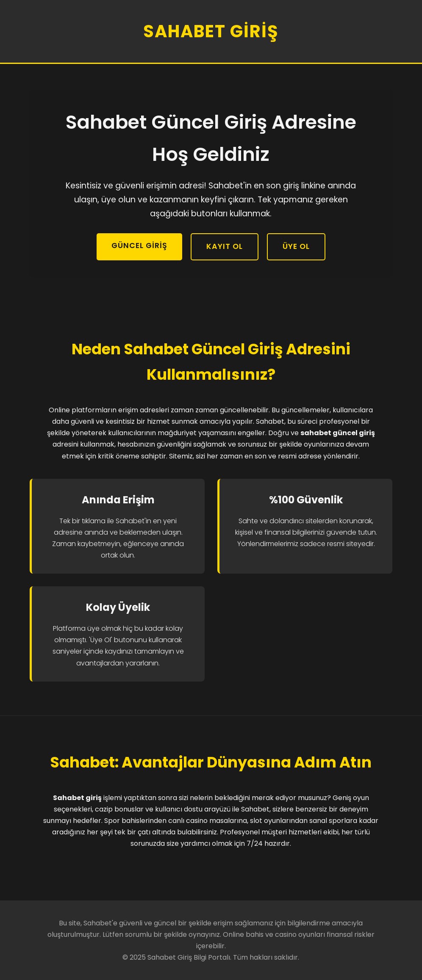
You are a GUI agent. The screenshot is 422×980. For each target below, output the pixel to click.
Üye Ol (296, 246)
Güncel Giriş (139, 246)
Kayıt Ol (225, 246)
